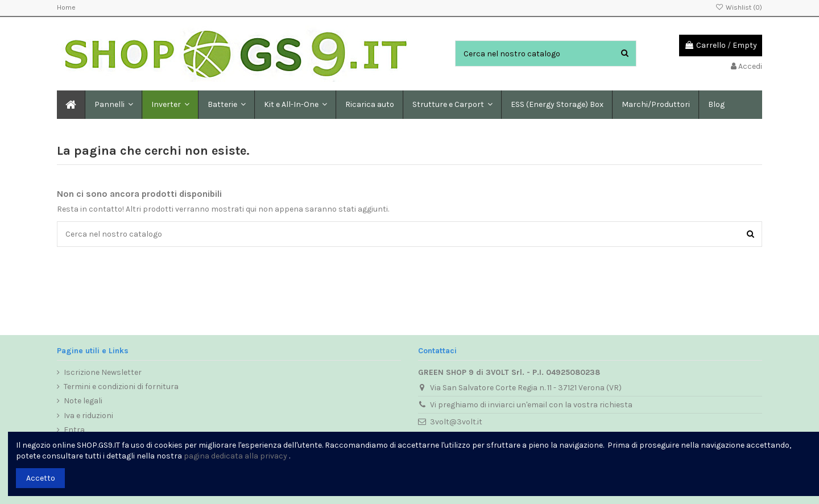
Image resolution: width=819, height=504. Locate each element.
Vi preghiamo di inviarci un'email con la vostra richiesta (531, 405)
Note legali (83, 401)
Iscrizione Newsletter (103, 372)
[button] (226, 105)
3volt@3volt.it (456, 422)
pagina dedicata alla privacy (235, 456)
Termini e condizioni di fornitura (121, 387)
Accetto (41, 478)
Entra (74, 430)
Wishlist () (739, 7)
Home (66, 7)
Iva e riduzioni (88, 416)
